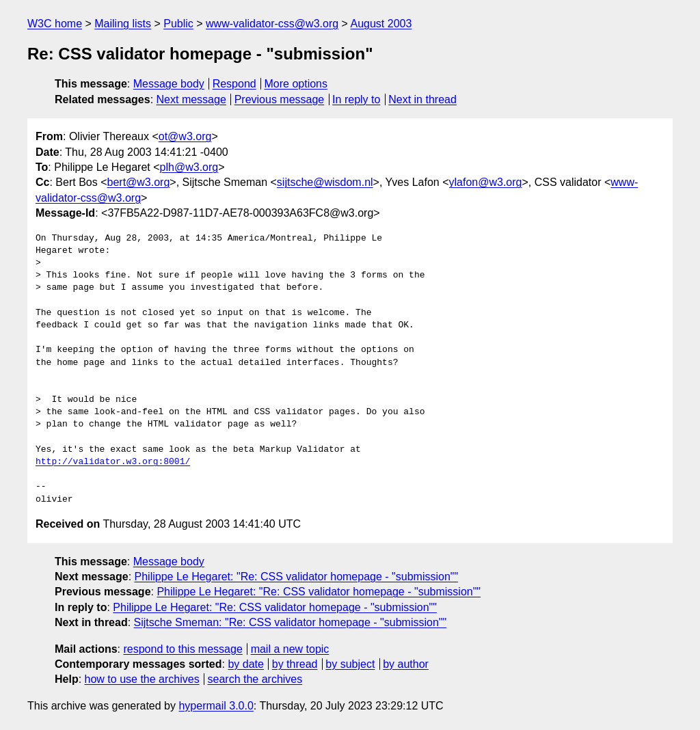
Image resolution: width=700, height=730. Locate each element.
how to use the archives (142, 679)
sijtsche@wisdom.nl (325, 182)
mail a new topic (290, 649)
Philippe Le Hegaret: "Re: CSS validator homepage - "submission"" (297, 577)
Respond (234, 84)
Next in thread (422, 99)
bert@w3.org (139, 182)
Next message (191, 99)
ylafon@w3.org (486, 182)
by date (245, 664)
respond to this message (183, 649)
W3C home (55, 24)
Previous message (280, 99)
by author (406, 664)
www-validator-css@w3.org (272, 24)
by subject (350, 664)
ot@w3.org (185, 136)
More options (296, 84)
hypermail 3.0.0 (216, 706)
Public (178, 24)
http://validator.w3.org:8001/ (113, 462)
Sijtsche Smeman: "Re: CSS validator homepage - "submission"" (291, 622)
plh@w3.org (189, 167)
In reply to (356, 99)
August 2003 (381, 24)
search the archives (255, 679)
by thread (295, 664)
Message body (169, 84)
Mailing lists (123, 24)
